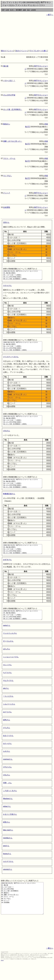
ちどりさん (7, 684)
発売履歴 (19, 10)
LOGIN (33, 10)
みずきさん (7, 569)
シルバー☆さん (9, 716)
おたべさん (7, 755)
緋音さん (7, 834)
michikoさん (8, 849)
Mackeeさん (8, 810)
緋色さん (7, 731)
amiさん (6, 857)
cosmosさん (8, 771)
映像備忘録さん (9, 501)
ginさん (6, 700)
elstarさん (7, 818)
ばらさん (7, 660)
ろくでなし (8, 176)
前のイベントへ (7, 51)
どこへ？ (7, 193)
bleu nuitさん (8, 842)
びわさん (7, 786)
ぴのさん (7, 437)
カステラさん (8, 873)
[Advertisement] (27, 33)
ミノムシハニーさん (11, 668)
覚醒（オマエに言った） (13, 141)
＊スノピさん (8, 708)
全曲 (24, 10)
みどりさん (7, 723)
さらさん (7, 739)
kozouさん (7, 865)
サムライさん (8, 692)
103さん (6, 222)
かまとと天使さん (10, 826)
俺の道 (6, 66)
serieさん (7, 637)
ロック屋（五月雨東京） (13, 109)
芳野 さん (7, 794)
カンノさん (7, 676)
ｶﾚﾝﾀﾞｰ (12, 10)
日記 (28, 10)
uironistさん (8, 881)
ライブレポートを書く (39, 51)
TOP (3, 10)
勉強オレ (7, 124)
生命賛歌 (7, 207)
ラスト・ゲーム (9, 158)
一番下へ (50, 15)
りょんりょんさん (10, 645)
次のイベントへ (22, 51)
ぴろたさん (7, 779)
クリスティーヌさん (11, 361)
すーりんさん (8, 653)
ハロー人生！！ (9, 81)
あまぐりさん (8, 747)
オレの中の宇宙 (9, 95)
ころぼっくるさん (10, 802)
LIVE (7, 10)
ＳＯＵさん (7, 287)
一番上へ (50, 966)
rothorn (2, 978)
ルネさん (7, 763)
